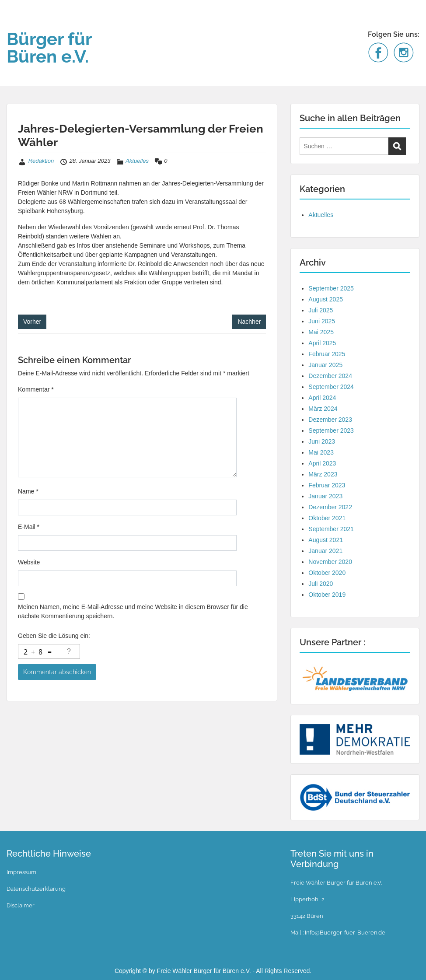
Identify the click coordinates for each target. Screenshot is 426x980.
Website (29, 562)
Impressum (21, 872)
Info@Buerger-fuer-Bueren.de (344, 933)
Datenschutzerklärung (36, 889)
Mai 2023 (321, 452)
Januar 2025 (325, 365)
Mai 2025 (321, 332)
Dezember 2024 (330, 376)
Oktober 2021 (327, 518)
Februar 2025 (327, 354)
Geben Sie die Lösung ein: (54, 636)
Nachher (249, 322)
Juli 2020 (321, 584)
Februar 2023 (327, 485)
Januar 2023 (325, 496)
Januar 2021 (325, 551)
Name (28, 491)
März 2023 (323, 474)
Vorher (32, 322)
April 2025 (322, 343)
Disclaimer (21, 905)
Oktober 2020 (327, 573)
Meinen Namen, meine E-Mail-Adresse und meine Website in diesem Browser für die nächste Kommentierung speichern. (133, 611)
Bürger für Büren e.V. (49, 47)
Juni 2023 (322, 441)
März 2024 (323, 409)
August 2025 (326, 299)
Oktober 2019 (327, 595)
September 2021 (331, 529)
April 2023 (322, 463)
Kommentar (36, 389)
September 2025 (331, 288)
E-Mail (29, 527)
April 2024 (322, 398)
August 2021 (326, 540)
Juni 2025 (322, 321)
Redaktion (41, 161)
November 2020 (330, 562)
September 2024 (331, 387)
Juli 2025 (321, 310)
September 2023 (331, 430)
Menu (16, 24)
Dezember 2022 (330, 507)
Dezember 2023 (330, 420)
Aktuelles (137, 161)
